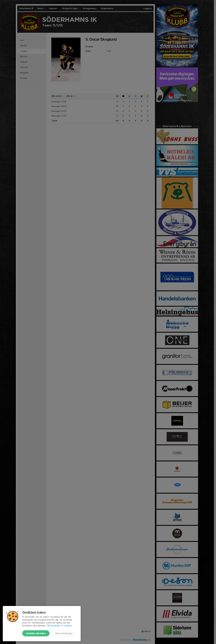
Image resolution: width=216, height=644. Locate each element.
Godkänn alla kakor (36, 633)
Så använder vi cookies (59, 626)
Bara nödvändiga (64, 633)
